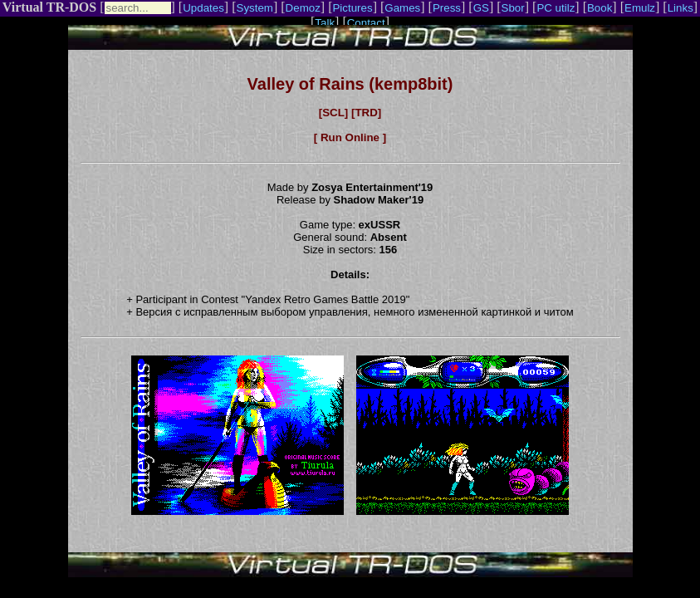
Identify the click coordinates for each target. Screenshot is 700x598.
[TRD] (366, 113)
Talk (325, 23)
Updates (203, 8)
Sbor (513, 8)
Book (600, 8)
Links (680, 8)
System (255, 8)
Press (447, 8)
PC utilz (556, 8)
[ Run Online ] (350, 137)
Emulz (640, 8)
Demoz (303, 8)
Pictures (352, 8)
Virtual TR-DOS (49, 7)
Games (402, 8)
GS (481, 8)
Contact (366, 23)
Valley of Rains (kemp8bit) (350, 84)
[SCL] (334, 113)
